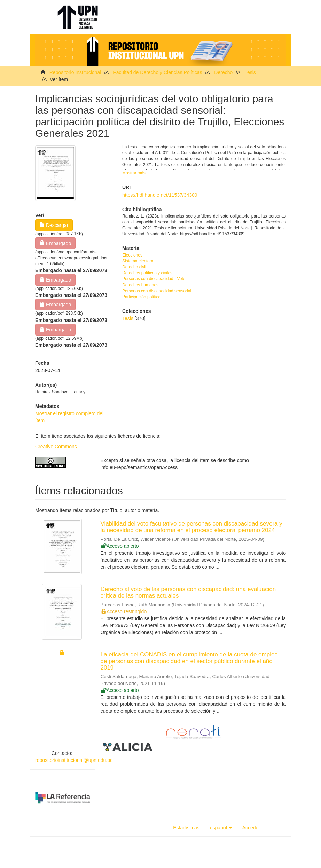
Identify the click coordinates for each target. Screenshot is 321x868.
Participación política (141, 297)
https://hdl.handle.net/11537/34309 (160, 195)
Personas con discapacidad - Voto (154, 279)
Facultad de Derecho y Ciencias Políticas (158, 72)
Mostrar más (134, 173)
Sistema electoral (138, 261)
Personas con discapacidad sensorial (157, 291)
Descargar (54, 225)
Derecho (223, 72)
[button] (221, 828)
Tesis (250, 72)
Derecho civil (134, 267)
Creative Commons (56, 447)
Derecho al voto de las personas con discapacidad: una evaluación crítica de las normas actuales (188, 592)
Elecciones (132, 255)
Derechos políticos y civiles (147, 273)
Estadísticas (186, 828)
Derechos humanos (140, 285)
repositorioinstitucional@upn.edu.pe (74, 760)
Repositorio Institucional (75, 72)
